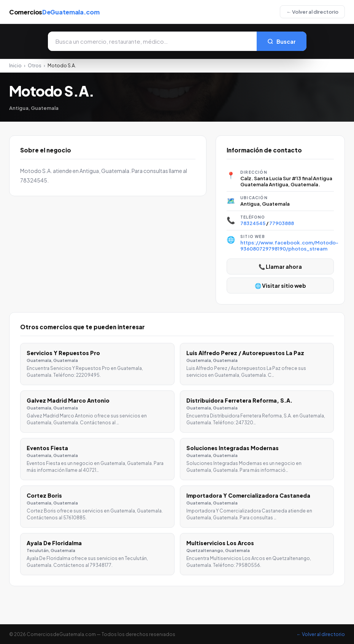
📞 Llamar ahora (280, 266)
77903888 (282, 223)
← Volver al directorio (312, 12)
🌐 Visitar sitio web (280, 286)
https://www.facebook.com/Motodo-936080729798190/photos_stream (289, 246)
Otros (35, 66)
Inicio (15, 66)
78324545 (253, 223)
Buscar (282, 41)
